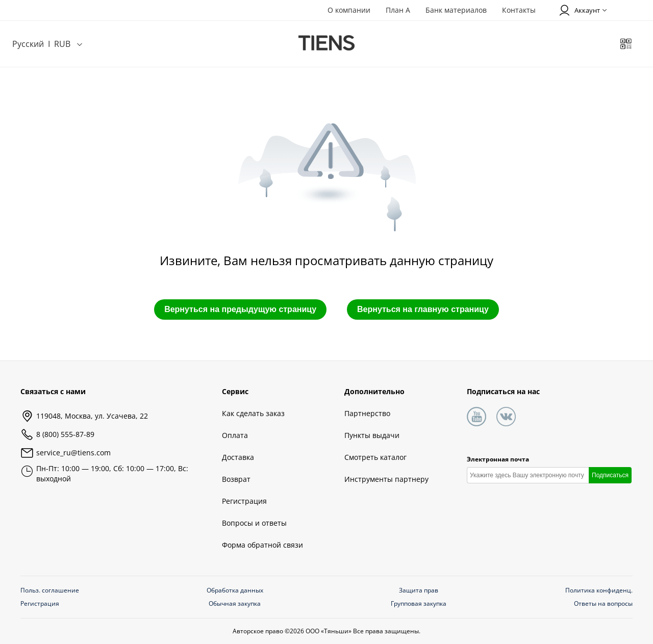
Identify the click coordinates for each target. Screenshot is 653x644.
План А (398, 10)
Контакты (519, 10)
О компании (349, 10)
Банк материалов (456, 10)
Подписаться (610, 475)
